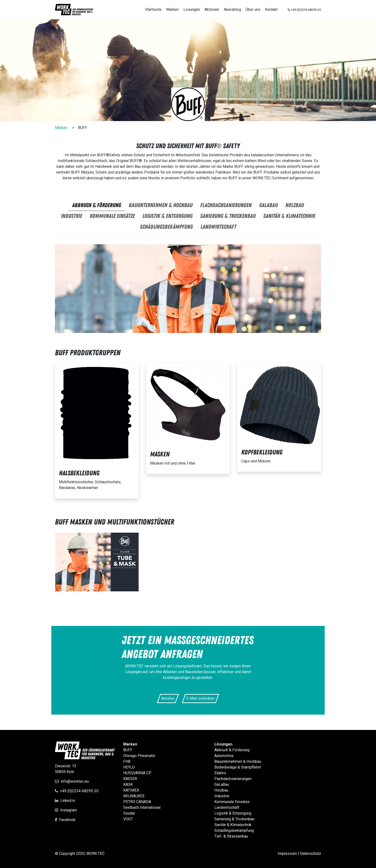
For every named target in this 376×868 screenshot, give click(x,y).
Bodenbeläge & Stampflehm (238, 767)
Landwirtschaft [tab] (218, 227)
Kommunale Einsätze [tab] (112, 216)
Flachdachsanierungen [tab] (226, 205)
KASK (128, 784)
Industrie (222, 796)
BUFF (128, 750)
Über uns (253, 9)
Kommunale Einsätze (232, 802)
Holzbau (221, 790)
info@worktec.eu (75, 781)
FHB (127, 761)
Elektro (220, 773)
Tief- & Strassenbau (231, 836)
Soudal (129, 813)
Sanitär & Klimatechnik (233, 825)
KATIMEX (131, 790)
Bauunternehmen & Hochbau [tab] (161, 205)
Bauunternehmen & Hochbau (238, 761)
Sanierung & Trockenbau (234, 819)
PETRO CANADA (137, 802)
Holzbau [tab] (295, 205)
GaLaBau (222, 784)
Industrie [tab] (71, 216)
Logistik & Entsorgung (233, 813)
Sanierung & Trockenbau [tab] (228, 216)
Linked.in (68, 801)
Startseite (153, 9)
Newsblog (232, 9)
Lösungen (192, 9)
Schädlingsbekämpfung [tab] (166, 227)
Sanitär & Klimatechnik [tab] (289, 216)
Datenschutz (311, 853)
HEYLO (129, 767)
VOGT (128, 819)
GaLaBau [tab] (268, 205)
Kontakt (271, 9)
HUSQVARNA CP (137, 773)
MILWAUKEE (134, 796)
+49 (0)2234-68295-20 (79, 791)
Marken (172, 9)
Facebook (67, 820)
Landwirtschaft (227, 807)
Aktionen (212, 9)
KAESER (130, 779)
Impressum (287, 853)
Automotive (224, 756)
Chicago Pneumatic (139, 756)
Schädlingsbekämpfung (234, 830)
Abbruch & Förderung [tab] (97, 205)
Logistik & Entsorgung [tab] (167, 216)
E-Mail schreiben (200, 698)
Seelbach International (142, 807)
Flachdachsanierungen (233, 779)
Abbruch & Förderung (232, 750)
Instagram (69, 810)
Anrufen (168, 698)
